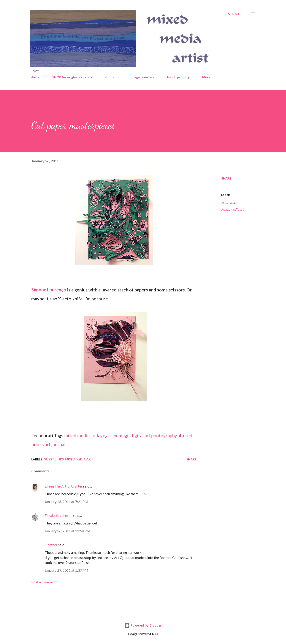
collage (98, 435)
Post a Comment (44, 582)
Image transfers (142, 77)
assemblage (118, 435)
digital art (140, 435)
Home (35, 77)
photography (164, 435)
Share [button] (226, 178)
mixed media (77, 435)
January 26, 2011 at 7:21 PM (66, 502)
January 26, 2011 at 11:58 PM (67, 531)
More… (207, 77)
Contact (111, 77)
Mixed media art (232, 209)
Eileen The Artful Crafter (64, 486)
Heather (51, 545)
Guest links (229, 203)
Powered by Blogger (143, 625)
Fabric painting (178, 77)
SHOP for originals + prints (72, 77)
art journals (56, 444)
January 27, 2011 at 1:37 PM (66, 570)
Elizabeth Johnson (59, 515)
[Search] (234, 14)
